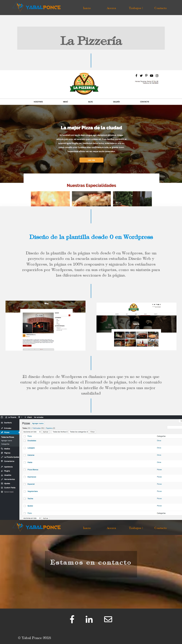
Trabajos (136, 7)
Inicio (87, 7)
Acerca (111, 7)
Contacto (161, 7)
